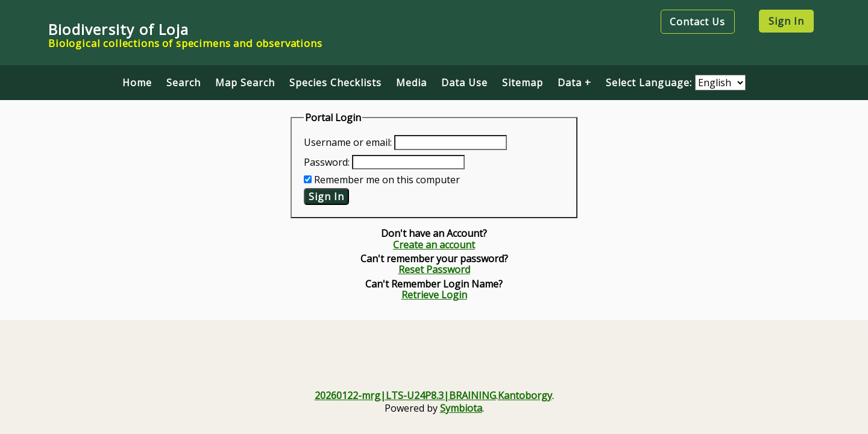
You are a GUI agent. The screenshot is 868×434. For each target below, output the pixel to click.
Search (184, 83)
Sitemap (523, 83)
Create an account (434, 245)
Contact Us (697, 22)
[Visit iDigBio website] (353, 364)
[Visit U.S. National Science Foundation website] (192, 364)
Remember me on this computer (387, 180)
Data (570, 83)
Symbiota (461, 408)
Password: (327, 162)
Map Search (245, 83)
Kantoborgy (525, 395)
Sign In (786, 21)
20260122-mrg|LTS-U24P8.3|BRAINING (405, 395)
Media (411, 83)
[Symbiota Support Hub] (676, 364)
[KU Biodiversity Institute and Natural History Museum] (515, 364)
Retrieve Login (434, 295)
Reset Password (434, 269)
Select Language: (650, 83)
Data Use (464, 83)
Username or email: (348, 142)
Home (137, 83)
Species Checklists (335, 83)
